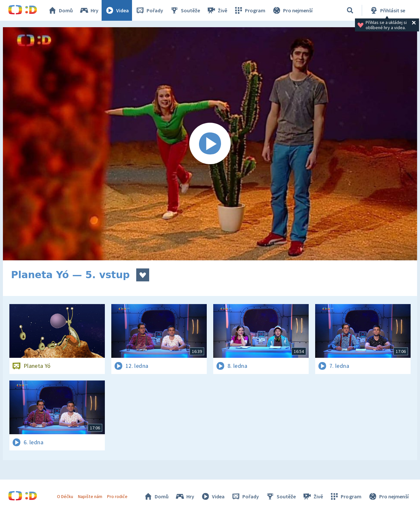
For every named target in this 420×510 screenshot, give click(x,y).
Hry (89, 10)
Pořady (149, 10)
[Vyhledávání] (350, 10)
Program (249, 10)
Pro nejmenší (292, 10)
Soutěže (185, 10)
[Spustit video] (210, 144)
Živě (217, 10)
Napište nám (90, 496)
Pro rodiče (117, 496)
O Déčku (65, 496)
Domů (60, 10)
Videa (117, 10)
